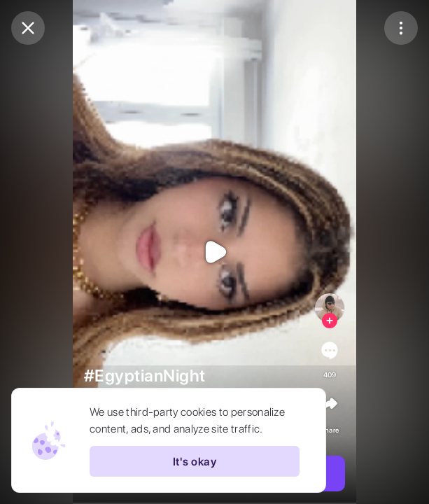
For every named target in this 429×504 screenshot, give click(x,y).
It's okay (195, 461)
